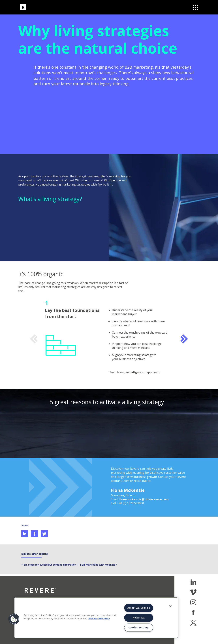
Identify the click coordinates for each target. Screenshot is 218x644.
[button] (14, 619)
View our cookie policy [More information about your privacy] (99, 619)
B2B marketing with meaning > (99, 565)
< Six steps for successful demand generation (49, 565)
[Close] (170, 606)
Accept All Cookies (139, 608)
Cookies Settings (139, 628)
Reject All (139, 618)
